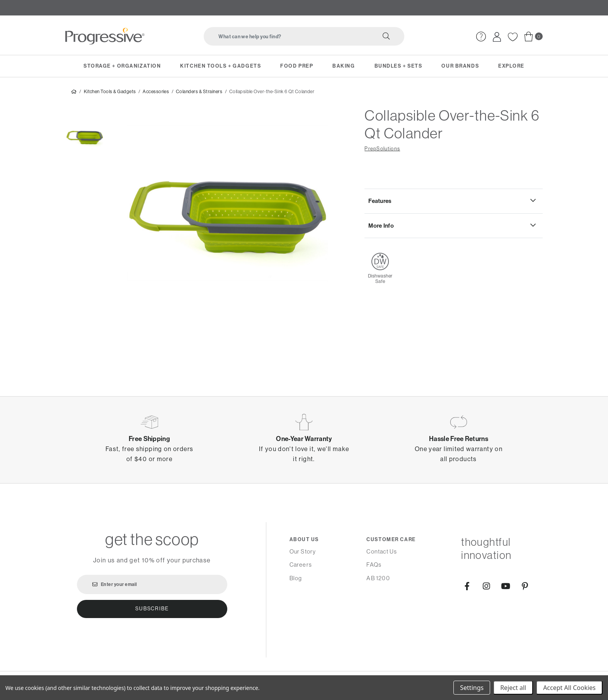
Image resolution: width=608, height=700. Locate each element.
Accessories (156, 93)
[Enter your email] (152, 584)
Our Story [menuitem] (303, 551)
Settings (472, 688)
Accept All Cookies (569, 688)
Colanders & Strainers (199, 93)
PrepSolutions (382, 150)
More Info (381, 227)
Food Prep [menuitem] (297, 66)
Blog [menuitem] (296, 578)
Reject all (513, 688)
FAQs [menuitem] (374, 565)
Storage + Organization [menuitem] (122, 66)
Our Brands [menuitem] (460, 66)
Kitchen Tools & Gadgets (110, 93)
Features (380, 203)
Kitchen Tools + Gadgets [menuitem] (221, 66)
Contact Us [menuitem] (382, 551)
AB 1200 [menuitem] (378, 578)
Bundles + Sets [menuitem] (399, 66)
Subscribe (152, 609)
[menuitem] (481, 37)
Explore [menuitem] (511, 66)
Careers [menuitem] (301, 565)
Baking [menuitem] (344, 66)
